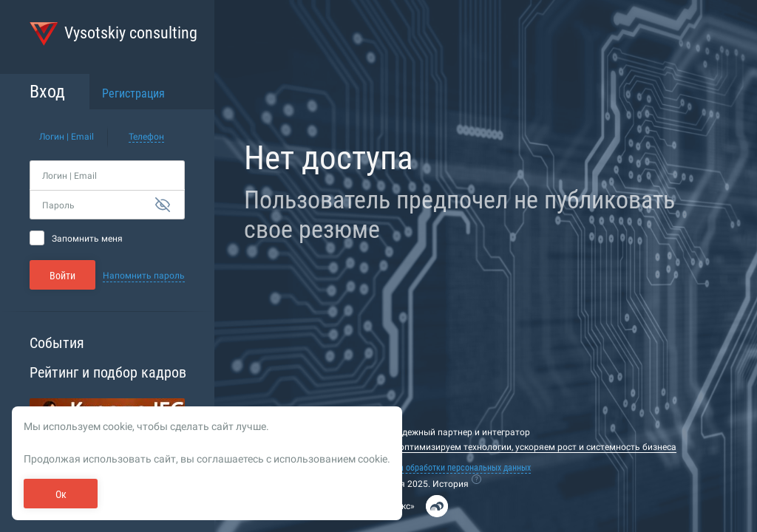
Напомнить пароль (144, 276)
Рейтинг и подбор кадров (108, 372)
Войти (62, 276)
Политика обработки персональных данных (449, 468)
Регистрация (133, 93)
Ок (61, 494)
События (57, 343)
